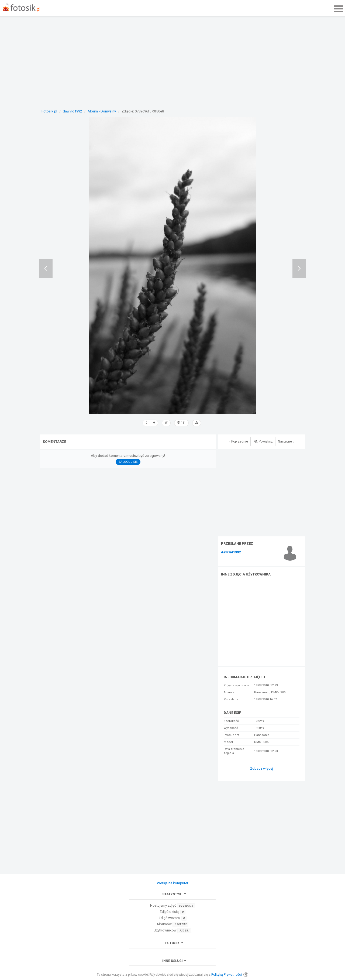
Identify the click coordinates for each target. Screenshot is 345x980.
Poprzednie (238, 441)
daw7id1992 (231, 552)
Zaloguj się (128, 462)
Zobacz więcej (262, 768)
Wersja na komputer (172, 883)
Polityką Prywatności (227, 975)
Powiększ (264, 441)
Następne (286, 441)
